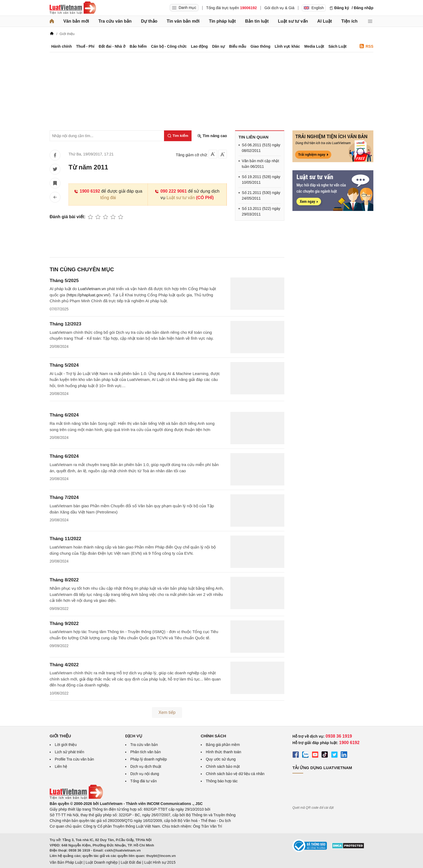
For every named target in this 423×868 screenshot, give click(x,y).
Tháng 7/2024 (64, 497)
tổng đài (108, 198)
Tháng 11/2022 (65, 539)
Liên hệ (61, 766)
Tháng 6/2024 (64, 415)
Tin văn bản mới (183, 21)
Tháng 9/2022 (64, 624)
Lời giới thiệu (66, 745)
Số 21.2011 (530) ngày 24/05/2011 (261, 195)
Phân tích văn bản (146, 752)
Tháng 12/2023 (65, 324)
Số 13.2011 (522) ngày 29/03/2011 (261, 211)
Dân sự (218, 46)
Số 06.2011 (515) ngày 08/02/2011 (261, 148)
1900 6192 (87, 191)
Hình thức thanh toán (224, 752)
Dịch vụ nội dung (145, 774)
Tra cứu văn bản (115, 21)
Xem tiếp (167, 712)
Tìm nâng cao (212, 136)
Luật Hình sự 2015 (160, 862)
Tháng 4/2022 (64, 665)
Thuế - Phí (85, 46)
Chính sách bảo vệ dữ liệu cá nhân (235, 774)
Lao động (199, 46)
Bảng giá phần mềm (223, 745)
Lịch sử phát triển (69, 752)
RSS (366, 46)
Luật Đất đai (131, 862)
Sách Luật (337, 46)
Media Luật (314, 46)
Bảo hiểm (138, 46)
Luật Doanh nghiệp (102, 862)
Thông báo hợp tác (222, 781)
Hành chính (62, 46)
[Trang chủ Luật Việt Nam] (73, 8)
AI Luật (325, 21)
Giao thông (261, 46)
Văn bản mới (76, 21)
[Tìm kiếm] (178, 136)
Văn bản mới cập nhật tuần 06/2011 (260, 164)
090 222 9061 (171, 191)
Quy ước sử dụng (221, 759)
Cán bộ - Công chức (169, 46)
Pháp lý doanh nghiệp (149, 759)
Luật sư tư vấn (293, 21)
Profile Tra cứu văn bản (74, 759)
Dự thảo (149, 21)
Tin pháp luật (222, 21)
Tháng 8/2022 (64, 580)
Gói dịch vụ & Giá (279, 8)
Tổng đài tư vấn (144, 781)
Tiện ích (349, 21)
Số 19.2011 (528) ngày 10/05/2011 (261, 180)
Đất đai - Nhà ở (112, 46)
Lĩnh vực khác (287, 46)
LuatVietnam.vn (92, 289)
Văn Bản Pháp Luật (66, 862)
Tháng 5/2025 (64, 281)
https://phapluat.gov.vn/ (88, 295)
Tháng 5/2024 (64, 365)
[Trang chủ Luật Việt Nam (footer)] (76, 798)
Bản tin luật (257, 21)
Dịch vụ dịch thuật (146, 766)
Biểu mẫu (238, 46)
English (314, 8)
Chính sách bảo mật (223, 766)
